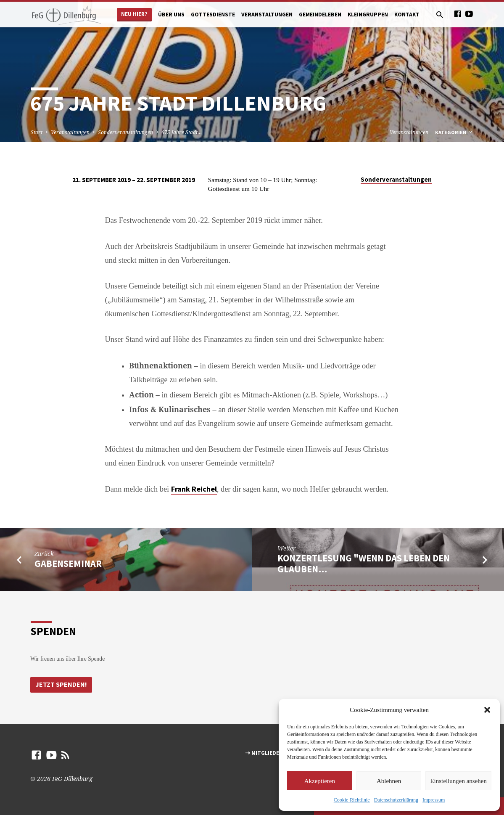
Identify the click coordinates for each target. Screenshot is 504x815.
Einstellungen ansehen (458, 781)
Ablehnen (389, 781)
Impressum (434, 800)
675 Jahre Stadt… (182, 132)
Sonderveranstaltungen (125, 132)
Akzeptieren (320, 781)
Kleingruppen (368, 15)
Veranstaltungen (267, 15)
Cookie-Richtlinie (352, 800)
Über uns (171, 15)
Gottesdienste (213, 15)
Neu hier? (134, 14)
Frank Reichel (194, 489)
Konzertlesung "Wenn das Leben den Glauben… (364, 564)
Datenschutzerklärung (396, 800)
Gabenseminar (68, 564)
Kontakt (407, 15)
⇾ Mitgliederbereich (275, 753)
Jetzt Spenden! (61, 685)
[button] (487, 710)
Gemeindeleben (320, 15)
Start (37, 132)
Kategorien (454, 132)
